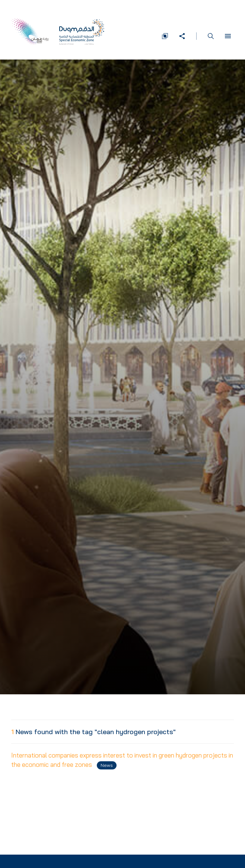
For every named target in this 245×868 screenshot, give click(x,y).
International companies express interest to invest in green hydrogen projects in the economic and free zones (122, 760)
